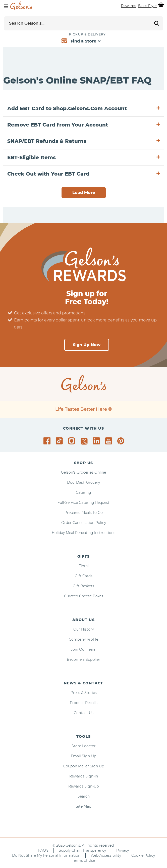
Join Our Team (84, 649)
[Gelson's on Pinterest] (122, 441)
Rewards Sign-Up (83, 786)
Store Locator (84, 746)
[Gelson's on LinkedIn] (97, 441)
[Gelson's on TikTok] (60, 442)
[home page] (21, 6)
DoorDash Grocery (83, 482)
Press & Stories (84, 693)
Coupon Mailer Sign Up (84, 766)
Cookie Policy (143, 855)
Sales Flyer (148, 6)
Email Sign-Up (83, 756)
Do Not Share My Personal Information (46, 855)
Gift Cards (84, 576)
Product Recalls (84, 703)
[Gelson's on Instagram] (72, 441)
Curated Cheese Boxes (84, 596)
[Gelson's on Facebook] (48, 441)
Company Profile (83, 639)
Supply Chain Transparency (82, 850)
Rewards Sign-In (84, 776)
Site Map (83, 806)
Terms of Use (83, 860)
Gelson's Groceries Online (83, 472)
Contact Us (84, 713)
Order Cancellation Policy (84, 523)
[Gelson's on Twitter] (85, 441)
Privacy (123, 850)
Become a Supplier (83, 659)
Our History (83, 629)
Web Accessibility (106, 855)
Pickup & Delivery (87, 34)
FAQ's (43, 850)
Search (84, 796)
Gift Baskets (83, 586)
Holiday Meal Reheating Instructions (83, 533)
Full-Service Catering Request (83, 503)
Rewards (129, 6)
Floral (84, 566)
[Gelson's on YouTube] (109, 442)
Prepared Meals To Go (84, 513)
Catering (83, 492)
